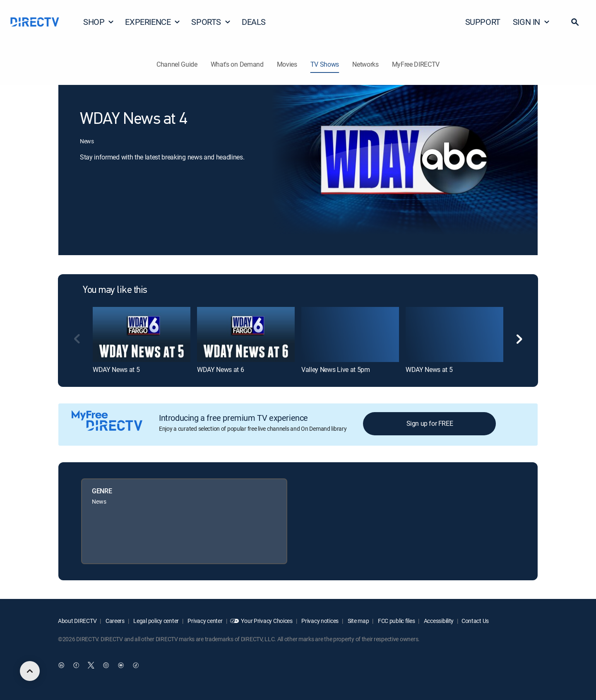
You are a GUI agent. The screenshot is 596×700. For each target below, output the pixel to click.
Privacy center (205, 621)
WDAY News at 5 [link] (116, 369)
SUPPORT (483, 22)
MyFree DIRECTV (416, 64)
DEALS (254, 22)
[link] (142, 334)
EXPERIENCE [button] (153, 22)
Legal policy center (156, 621)
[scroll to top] (30, 671)
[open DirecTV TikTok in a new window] (136, 666)
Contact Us (475, 621)
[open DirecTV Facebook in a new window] (76, 666)
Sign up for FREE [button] (430, 423)
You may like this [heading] (115, 290)
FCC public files (396, 621)
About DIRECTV (77, 621)
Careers (114, 621)
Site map (358, 621)
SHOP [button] (99, 22)
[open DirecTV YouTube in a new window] (121, 666)
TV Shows (325, 64)
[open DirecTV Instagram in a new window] (106, 666)
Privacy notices (320, 621)
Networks (365, 64)
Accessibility (438, 621)
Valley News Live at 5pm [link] (336, 369)
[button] (575, 22)
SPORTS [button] (211, 22)
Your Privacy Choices (267, 621)
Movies (287, 64)
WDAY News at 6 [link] (221, 369)
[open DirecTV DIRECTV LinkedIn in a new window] (61, 666)
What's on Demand (237, 64)
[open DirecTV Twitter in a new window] (91, 666)
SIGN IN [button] (531, 22)
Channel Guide (177, 64)
